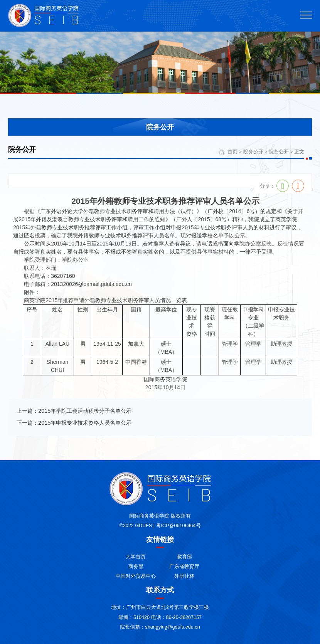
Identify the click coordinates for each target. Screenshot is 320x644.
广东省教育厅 (184, 567)
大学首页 (136, 557)
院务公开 (253, 152)
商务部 (136, 567)
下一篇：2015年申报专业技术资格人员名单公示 (74, 423)
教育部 (184, 557)
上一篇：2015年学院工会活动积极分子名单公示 (74, 411)
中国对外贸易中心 (136, 576)
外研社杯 (184, 576)
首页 (232, 152)
